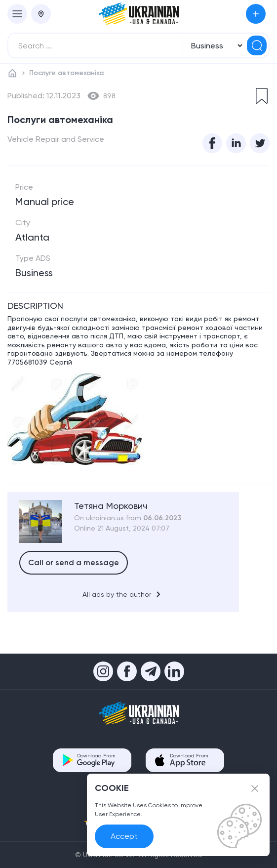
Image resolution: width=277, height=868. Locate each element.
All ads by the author (123, 594)
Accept (124, 836)
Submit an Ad (256, 14)
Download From (96, 760)
